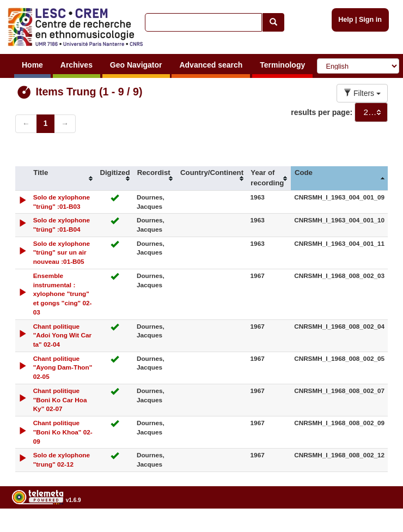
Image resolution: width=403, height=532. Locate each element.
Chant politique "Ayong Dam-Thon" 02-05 (63, 368)
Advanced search (211, 65)
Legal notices (376, 528)
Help (346, 20)
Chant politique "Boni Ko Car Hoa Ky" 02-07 (60, 400)
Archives (77, 65)
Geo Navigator (136, 65)
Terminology (282, 65)
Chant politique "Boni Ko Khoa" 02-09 (63, 432)
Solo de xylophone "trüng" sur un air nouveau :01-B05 (62, 253)
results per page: (322, 112)
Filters (362, 93)
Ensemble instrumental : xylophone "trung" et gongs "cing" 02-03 (63, 294)
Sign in (370, 20)
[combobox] (371, 112)
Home (32, 65)
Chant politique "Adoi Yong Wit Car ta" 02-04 (63, 335)
